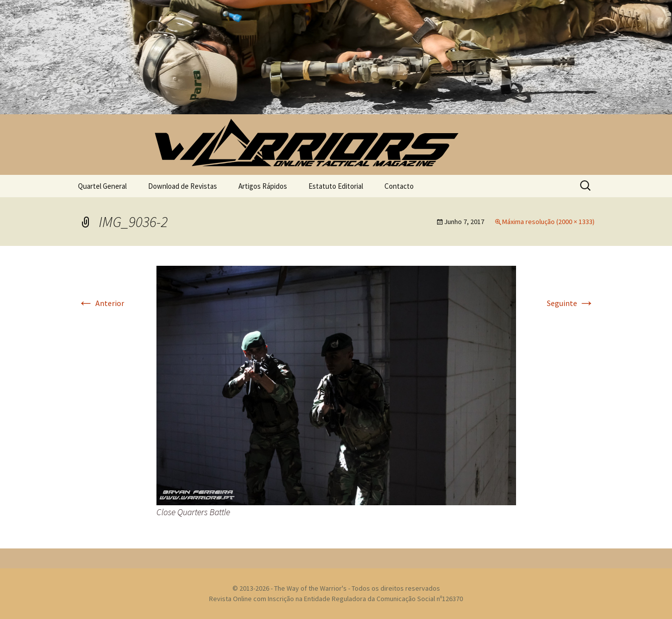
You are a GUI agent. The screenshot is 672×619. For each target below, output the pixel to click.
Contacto (399, 186)
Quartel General (102, 186)
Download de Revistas (183, 186)
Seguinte (571, 303)
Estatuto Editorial (336, 186)
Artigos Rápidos (263, 186)
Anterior (101, 303)
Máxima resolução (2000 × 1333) (548, 222)
